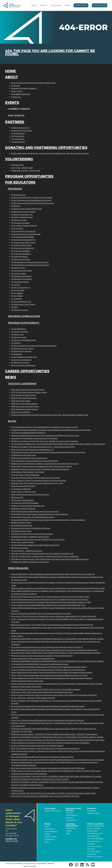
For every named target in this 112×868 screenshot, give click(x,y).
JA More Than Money (20, 282)
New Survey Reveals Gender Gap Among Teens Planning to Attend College (42, 757)
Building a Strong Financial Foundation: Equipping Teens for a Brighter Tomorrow (45, 464)
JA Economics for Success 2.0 (23, 231)
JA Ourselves (17, 299)
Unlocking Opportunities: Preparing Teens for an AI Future (35, 478)
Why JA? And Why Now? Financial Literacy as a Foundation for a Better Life (42, 553)
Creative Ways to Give (20, 128)
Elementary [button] (71, 828)
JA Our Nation (17, 293)
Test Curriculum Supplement (23, 365)
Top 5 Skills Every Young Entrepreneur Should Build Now (35, 461)
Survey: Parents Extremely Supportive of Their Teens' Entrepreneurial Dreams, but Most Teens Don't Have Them (58, 740)
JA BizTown (16, 206)
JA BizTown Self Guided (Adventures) (26, 209)
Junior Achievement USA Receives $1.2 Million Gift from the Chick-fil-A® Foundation (46, 689)
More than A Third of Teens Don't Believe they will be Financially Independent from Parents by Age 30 (54, 616)
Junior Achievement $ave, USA (24, 357)
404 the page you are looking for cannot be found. (50, 52)
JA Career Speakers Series (22, 217)
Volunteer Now (17, 165)
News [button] (47, 842)
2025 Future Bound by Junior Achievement (29, 458)
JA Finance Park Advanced (22, 248)
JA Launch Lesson (19, 273)
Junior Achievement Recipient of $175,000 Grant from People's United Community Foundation (50, 743)
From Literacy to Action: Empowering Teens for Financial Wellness (39, 480)
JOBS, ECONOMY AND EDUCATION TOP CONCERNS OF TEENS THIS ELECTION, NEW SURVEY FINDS (54, 793)
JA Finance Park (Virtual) (21, 245)
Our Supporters (18, 136)
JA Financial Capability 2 (21, 254)
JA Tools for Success (19, 310)
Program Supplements (24, 323)
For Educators (20, 182)
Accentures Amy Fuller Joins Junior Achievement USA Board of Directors (42, 692)
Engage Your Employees (21, 131)
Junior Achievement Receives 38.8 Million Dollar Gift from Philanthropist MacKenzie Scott (48, 605)
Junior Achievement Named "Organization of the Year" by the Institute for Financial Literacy (49, 667)
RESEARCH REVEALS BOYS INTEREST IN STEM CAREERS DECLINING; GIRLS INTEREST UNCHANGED (54, 734)
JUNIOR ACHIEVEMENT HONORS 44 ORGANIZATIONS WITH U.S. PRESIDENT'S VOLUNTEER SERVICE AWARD (57, 661)
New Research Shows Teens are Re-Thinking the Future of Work (38, 539)
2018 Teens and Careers (21, 401)
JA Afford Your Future (20, 362)
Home (34, 5)
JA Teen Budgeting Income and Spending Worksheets (34, 346)
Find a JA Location (95, 857)
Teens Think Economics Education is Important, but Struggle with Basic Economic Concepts (49, 675)
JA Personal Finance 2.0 (21, 302)
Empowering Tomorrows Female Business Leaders (33, 517)
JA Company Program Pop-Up (24, 226)
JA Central (15, 86)
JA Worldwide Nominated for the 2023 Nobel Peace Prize (35, 545)
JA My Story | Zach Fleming (22, 542)
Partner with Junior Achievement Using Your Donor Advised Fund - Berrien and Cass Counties (50, 153)
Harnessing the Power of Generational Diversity (31, 528)
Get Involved (100, 5)
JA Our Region (17, 296)
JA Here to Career (19, 337)
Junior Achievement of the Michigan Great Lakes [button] (96, 828)
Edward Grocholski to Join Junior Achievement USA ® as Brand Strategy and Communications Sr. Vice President (57, 760)
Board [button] (47, 826)
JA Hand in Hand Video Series (23, 340)
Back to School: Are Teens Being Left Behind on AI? (33, 450)
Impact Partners (18, 142)
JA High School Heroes (21, 259)
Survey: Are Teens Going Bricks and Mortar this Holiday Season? (37, 746)
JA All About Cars (18, 195)
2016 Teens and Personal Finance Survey (28, 390)
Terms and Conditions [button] (14, 863)
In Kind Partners (18, 133)
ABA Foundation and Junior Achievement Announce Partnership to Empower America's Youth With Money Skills (58, 588)
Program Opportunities (29, 176)
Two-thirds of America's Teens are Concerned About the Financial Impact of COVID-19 (47, 647)
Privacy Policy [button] (30, 863)
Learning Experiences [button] (72, 825)
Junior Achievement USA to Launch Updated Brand (33, 658)
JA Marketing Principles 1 (21, 276)
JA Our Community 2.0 (21, 287)
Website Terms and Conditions (24, 88)
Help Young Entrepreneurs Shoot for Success (30, 494)
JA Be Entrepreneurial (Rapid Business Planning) (31, 200)
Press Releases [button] (51, 832)
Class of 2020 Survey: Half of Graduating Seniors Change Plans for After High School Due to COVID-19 (53, 574)
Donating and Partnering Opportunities (46, 148)
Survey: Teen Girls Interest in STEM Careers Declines (33, 698)
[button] (47, 5)
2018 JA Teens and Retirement (24, 398)
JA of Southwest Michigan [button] (94, 848)
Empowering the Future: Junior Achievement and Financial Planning (40, 514)
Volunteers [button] (50, 808)
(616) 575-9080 (12, 841)
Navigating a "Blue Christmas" (23, 509)
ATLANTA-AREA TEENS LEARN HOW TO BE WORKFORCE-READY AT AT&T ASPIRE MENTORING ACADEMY (56, 653)
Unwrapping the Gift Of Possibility (25, 503)
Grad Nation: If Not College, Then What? (28, 472)
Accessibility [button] (41, 863)
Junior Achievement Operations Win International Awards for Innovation (41, 613)
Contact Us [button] (11, 839)
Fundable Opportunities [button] (93, 812)
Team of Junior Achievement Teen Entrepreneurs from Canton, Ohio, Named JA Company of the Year (54, 695)
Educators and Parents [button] (73, 809)
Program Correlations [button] (71, 819)
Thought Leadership (22, 383)
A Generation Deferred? (21, 489)
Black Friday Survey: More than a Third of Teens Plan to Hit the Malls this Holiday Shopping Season (52, 672)
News (67, 5)
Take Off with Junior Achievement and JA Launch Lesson (35, 511)
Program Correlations (24, 316)
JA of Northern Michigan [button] (93, 843)
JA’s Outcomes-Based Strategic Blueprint (28, 433)
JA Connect (16, 343)
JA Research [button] (50, 829)
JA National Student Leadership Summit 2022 (30, 562)
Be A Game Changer (20, 548)
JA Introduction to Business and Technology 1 (30, 262)
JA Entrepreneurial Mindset (23, 237)
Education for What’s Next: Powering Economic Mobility (35, 438)
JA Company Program (20, 223)
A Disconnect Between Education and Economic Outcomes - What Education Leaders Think (50, 415)
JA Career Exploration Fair (22, 214)
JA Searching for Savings (21, 351)
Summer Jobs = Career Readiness (25, 475)
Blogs (12, 421)
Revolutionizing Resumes (22, 525)
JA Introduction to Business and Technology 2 (30, 265)
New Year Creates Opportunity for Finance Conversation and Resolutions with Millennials (48, 768)
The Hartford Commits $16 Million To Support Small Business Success (40, 664)
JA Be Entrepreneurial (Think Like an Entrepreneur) (33, 203)
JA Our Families (18, 290)
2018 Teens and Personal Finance (25, 406)
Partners (15, 122)
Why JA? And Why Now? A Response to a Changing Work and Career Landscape (45, 556)
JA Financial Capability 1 (21, 251)
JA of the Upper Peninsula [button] (94, 853)
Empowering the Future (21, 531)
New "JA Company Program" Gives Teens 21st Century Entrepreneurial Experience (45, 748)
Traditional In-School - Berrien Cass (26, 171)
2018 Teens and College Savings (24, 404)
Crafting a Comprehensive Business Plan (28, 506)
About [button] (48, 824)
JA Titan (14, 307)
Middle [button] (69, 831)
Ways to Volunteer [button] (53, 811)
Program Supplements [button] (72, 814)
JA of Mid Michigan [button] (95, 839)
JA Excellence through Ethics (23, 240)
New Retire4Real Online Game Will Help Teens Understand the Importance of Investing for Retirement (54, 650)
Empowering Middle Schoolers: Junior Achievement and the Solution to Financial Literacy (48, 520)
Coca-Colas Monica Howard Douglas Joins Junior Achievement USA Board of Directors (48, 720)
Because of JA (17, 497)
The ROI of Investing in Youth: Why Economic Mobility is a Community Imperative (45, 441)
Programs (56, 5)
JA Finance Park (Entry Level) (23, 243)
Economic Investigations (21, 360)
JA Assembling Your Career (22, 349)
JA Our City (16, 285)
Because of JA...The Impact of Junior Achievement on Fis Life (37, 483)
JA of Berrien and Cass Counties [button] (94, 835)
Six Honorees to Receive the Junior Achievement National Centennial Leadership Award (48, 706)
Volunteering (19, 159)
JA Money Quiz (17, 334)
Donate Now (81, 5)
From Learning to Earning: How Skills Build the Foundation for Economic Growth (44, 427)
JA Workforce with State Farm (24, 455)
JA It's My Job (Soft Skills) (21, 271)
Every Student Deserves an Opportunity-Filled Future (33, 83)
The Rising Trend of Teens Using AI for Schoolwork (32, 534)
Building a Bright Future (21, 523)
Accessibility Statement (21, 94)
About (43, 5)
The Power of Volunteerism (22, 500)
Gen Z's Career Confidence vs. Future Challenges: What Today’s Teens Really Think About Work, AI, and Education (58, 444)
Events (12, 103)
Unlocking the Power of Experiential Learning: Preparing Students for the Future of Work (48, 452)
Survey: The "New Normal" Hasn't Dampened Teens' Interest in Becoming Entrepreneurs (48, 670)
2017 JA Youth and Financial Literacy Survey (29, 392)
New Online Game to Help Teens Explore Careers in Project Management (42, 656)
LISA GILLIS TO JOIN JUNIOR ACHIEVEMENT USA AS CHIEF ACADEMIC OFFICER (45, 796)
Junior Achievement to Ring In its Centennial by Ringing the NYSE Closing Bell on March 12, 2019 (51, 602)
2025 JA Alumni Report (21, 412)
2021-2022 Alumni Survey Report (25, 409)
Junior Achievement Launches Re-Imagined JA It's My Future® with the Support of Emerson (50, 599)
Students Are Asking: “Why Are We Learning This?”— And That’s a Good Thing (43, 447)
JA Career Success (19, 220)
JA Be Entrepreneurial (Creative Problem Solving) (32, 197)
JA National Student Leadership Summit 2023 (30, 537)
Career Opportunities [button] (51, 835)
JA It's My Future (18, 268)
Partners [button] (91, 808)
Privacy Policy (17, 91)
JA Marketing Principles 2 (22, 279)
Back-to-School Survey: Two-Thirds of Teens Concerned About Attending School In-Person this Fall (52, 625)
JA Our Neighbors (19, 329)
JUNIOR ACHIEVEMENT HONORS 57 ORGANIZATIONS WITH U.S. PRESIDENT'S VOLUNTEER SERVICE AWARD (57, 737)
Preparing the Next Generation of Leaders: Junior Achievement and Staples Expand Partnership (51, 430)
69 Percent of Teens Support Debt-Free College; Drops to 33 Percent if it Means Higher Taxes (50, 597)
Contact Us (16, 97)
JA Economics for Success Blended (26, 234)
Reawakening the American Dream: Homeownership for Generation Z (40, 469)
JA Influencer (17, 354)
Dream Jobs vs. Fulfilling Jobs (23, 492)
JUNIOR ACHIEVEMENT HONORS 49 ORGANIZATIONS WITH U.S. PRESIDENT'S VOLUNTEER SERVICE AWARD (57, 639)
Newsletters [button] (50, 839)
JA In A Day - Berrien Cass (22, 168)
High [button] (68, 834)
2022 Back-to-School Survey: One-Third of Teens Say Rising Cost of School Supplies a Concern (50, 559)
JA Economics (17, 228)
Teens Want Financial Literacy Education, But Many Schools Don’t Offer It (41, 466)
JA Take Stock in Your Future (23, 304)
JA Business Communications (23, 212)
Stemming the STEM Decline (23, 486)
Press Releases (18, 568)
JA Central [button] (32, 866)
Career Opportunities (27, 371)
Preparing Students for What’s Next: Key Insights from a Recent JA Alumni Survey (45, 435)
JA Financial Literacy (20, 256)
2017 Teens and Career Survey (24, 395)
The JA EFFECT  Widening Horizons (26, 551)
